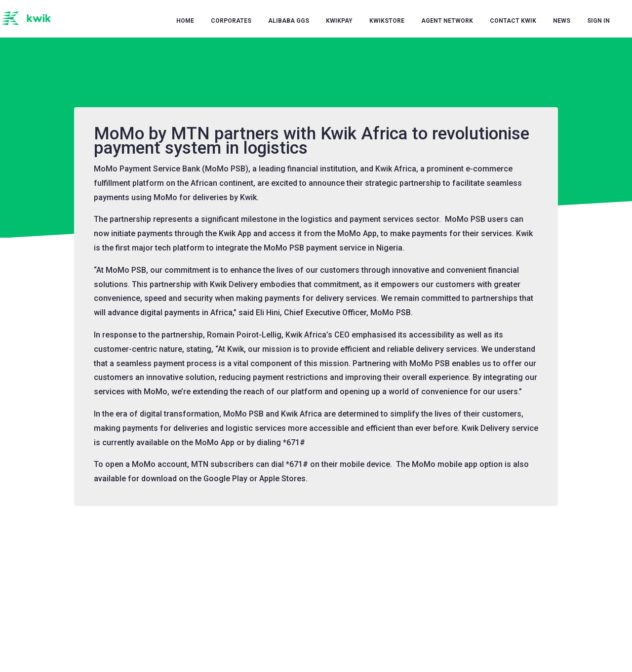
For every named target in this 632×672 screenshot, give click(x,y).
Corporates (231, 21)
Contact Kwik (513, 21)
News (562, 21)
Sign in (598, 21)
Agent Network (447, 21)
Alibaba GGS (289, 21)
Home (185, 21)
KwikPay (339, 21)
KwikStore (387, 21)
